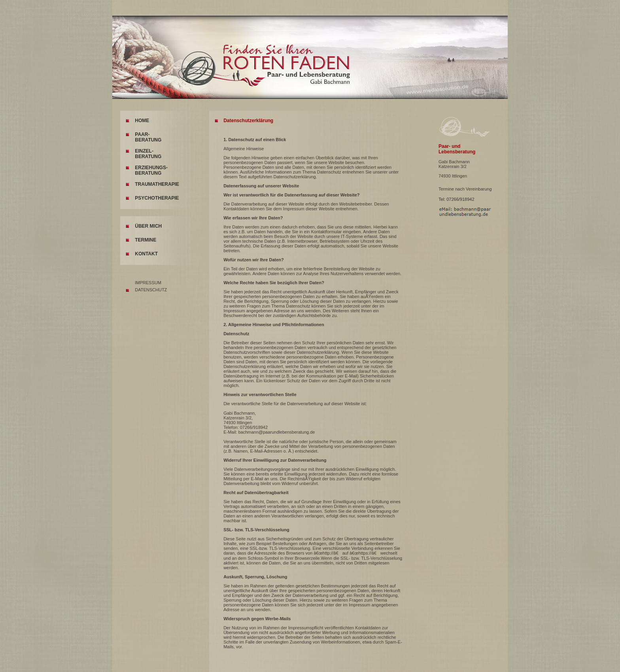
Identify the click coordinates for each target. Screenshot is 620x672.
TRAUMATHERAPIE (157, 184)
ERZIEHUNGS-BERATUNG (151, 170)
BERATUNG (148, 140)
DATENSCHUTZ (151, 290)
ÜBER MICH (148, 226)
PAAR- (142, 134)
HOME (142, 121)
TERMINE (146, 240)
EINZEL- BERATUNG (148, 154)
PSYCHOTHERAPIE (157, 198)
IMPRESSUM (148, 283)
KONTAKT (146, 254)
